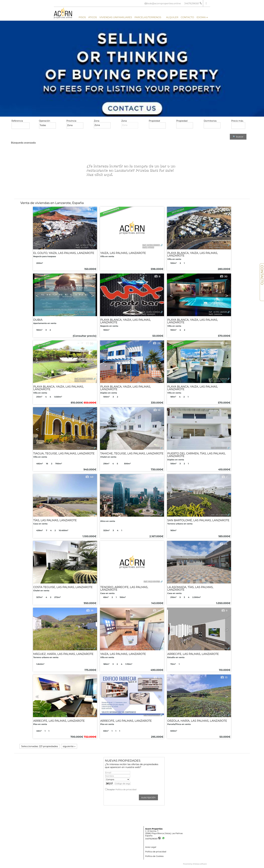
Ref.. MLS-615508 (152, 448)
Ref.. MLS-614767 (219, 582)
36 (157, 611)
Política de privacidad (126, 790)
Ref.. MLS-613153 (219, 648)
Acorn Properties (154, 829)
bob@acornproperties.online (164, 3)
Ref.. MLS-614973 (85, 582)
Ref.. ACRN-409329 (218, 379)
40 (89, 477)
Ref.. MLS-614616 (85, 648)
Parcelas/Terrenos (148, 17)
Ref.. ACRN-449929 (84, 379)
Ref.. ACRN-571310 (84, 245)
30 (224, 276)
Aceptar (122, 790)
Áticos (93, 17)
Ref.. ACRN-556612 (151, 245)
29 (157, 343)
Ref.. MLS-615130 (152, 515)
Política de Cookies (154, 856)
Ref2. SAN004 (215, 314)
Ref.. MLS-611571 (85, 715)
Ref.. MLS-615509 (85, 448)
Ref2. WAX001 (148, 314)
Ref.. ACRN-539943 (218, 245)
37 (90, 544)
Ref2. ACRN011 (149, 381)
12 (90, 677)
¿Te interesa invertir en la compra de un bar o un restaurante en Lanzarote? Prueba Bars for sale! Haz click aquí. (131, 170)
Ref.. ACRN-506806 (84, 312)
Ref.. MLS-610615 (219, 715)
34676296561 (153, 839)
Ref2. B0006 (215, 381)
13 (224, 677)
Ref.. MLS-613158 (152, 648)
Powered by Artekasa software (195, 864)
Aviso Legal (151, 847)
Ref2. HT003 (148, 247)
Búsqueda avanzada (23, 143)
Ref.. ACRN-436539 (151, 379)
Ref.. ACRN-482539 (218, 312)
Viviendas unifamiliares (116, 17)
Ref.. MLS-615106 (219, 515)
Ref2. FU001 (80, 381)
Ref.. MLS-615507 (219, 448)
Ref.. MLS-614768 (152, 582)
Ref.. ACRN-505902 (151, 312)
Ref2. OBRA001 (216, 247)
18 (224, 343)
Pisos (82, 17)
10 (90, 276)
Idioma (202, 17)
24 (224, 544)
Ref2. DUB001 (81, 314)
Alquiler (172, 17)
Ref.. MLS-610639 (152, 715)
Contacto (187, 17)
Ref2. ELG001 (82, 247)
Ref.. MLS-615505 (85, 515)
